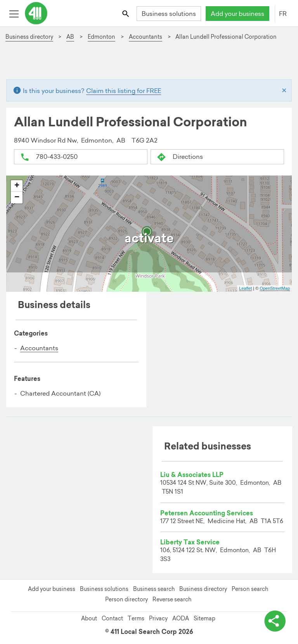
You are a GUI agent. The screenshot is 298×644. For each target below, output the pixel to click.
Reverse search (172, 599)
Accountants (39, 348)
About (89, 618)
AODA (181, 618)
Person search (250, 589)
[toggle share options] (275, 621)
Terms (136, 618)
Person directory (126, 599)
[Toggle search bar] (126, 13)
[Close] (284, 91)
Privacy (158, 618)
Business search (154, 589)
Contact (112, 618)
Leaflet (245, 288)
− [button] (17, 198)
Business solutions (169, 14)
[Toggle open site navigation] (14, 13)
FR (283, 14)
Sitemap (204, 618)
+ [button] (17, 186)
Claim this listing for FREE (124, 91)
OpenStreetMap (275, 288)
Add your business (237, 14)
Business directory (203, 589)
